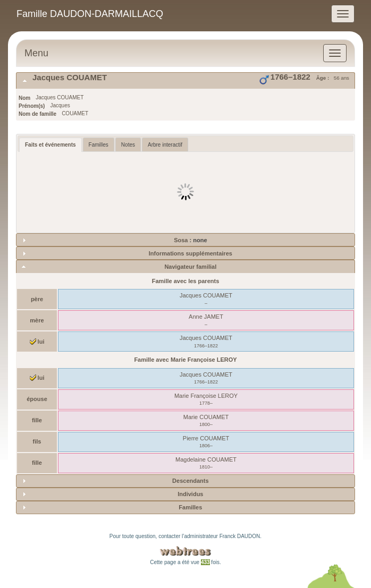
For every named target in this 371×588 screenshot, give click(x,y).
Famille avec (185, 360)
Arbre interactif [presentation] (165, 145)
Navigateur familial (190, 267)
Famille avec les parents (186, 281)
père (37, 299)
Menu (36, 53)
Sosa (182, 240)
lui (37, 342)
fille (37, 420)
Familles (190, 507)
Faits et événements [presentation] (50, 145)
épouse (37, 399)
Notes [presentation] (128, 145)
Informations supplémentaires (191, 253)
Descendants (190, 481)
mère (37, 320)
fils (37, 441)
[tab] (186, 80)
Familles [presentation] (99, 145)
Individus (190, 494)
